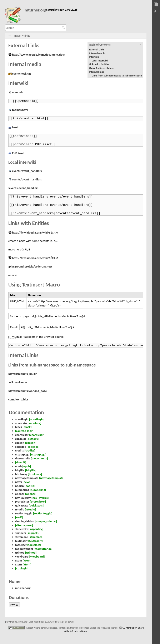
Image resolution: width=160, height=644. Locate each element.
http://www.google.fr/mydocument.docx (39, 55)
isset (15, 127)
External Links (97, 49)
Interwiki (94, 57)
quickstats (22, 505)
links (27, 36)
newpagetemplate (27, 478)
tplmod (20, 553)
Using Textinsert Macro (102, 68)
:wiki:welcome (18, 382)
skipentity (22, 529)
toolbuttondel (24, 549)
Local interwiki (100, 61)
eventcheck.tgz (22, 74)
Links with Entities (99, 64)
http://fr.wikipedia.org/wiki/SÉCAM (35, 233)
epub (18, 466)
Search (64, 28)
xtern (19, 564)
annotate (21, 423)
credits (20, 450)
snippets (21, 533)
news (19, 482)
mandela (18, 92)
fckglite (20, 470)
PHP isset (18, 153)
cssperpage (22, 454)
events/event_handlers (27, 171)
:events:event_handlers (23, 188)
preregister (22, 501)
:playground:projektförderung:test (30, 266)
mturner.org (35, 10)
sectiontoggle (24, 513)
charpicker (22, 435)
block (19, 427)
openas (20, 494)
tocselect (21, 545)
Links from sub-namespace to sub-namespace (117, 76)
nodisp (20, 486)
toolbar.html (20, 110)
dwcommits (23, 458)
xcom (19, 560)
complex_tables (18, 399)
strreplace (22, 537)
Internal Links (96, 72)
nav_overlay (23, 498)
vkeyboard (22, 556)
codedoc (21, 447)
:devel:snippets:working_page (28, 391)
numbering (22, 490)
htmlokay (21, 474)
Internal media (97, 53)
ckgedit (20, 443)
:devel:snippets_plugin (23, 374)
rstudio (20, 509)
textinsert (21, 541)
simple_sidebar (25, 521)
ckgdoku (21, 439)
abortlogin (22, 419)
